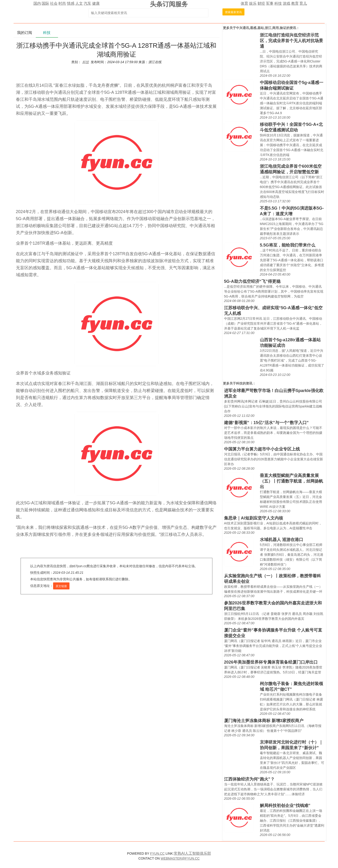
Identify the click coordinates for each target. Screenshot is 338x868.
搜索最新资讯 (233, 12)
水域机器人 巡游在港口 (282, 540)
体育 (244, 3)
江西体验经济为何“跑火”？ (249, 779)
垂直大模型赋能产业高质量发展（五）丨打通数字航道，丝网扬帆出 (291, 481)
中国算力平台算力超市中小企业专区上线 (262, 449)
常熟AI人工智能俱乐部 (192, 853)
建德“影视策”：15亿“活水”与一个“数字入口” (266, 423)
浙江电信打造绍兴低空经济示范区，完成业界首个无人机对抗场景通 (291, 41)
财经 (261, 3)
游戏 (287, 3)
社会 (54, 3)
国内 (37, 3)
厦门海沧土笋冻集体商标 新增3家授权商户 (264, 721)
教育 (295, 3)
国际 (45, 3)
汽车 (87, 3)
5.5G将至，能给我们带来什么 (288, 245)
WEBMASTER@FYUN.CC (180, 858)
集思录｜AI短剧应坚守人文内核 (254, 518)
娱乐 (253, 3)
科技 (278, 3)
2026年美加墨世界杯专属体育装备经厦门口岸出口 (271, 662)
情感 (71, 3)
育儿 (303, 3)
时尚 (62, 3)
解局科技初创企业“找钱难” (285, 806)
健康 (96, 3)
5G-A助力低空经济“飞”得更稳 (252, 281)
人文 (79, 3)
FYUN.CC (157, 853)
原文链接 (61, 586)
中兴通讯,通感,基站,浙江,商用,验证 (261, 28)
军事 (270, 3)
